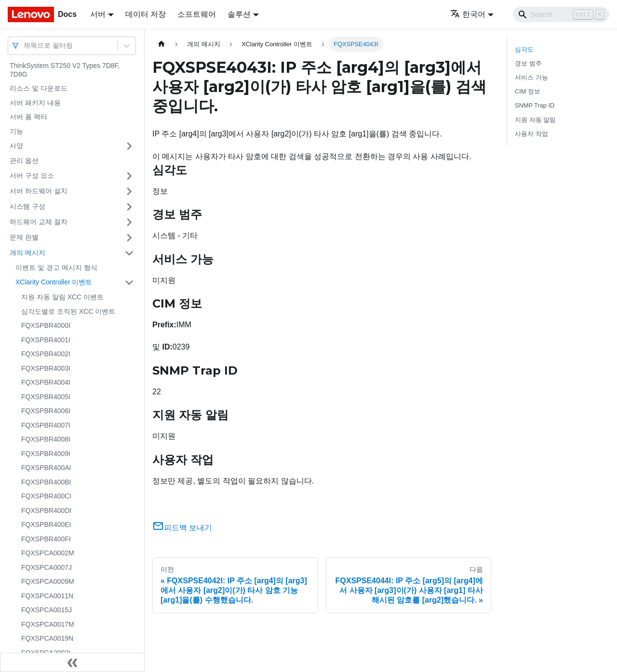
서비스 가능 (531, 77)
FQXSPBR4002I (46, 354)
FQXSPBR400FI (46, 539)
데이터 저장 (146, 14)
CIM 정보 (528, 91)
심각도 (524, 49)
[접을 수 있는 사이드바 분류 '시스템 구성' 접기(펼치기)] (129, 207)
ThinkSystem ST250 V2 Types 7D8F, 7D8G (65, 70)
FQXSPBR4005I (46, 397)
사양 (16, 146)
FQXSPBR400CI (46, 496)
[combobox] (25, 46)
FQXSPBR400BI (46, 482)
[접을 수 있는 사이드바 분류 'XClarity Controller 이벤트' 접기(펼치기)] (129, 282)
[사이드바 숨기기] (72, 662)
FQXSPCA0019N (47, 638)
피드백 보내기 (182, 528)
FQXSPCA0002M (48, 553)
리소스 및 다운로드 (39, 88)
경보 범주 (528, 63)
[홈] (161, 44)
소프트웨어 (197, 14)
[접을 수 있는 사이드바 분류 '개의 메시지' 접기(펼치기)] (129, 253)
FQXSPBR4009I (46, 454)
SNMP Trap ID (535, 105)
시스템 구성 (27, 206)
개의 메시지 (27, 253)
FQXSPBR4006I (46, 411)
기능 (16, 131)
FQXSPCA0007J (47, 567)
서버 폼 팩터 (28, 117)
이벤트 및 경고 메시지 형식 (56, 268)
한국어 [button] (468, 14)
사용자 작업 (531, 134)
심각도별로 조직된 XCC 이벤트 (68, 311)
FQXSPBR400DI (46, 511)
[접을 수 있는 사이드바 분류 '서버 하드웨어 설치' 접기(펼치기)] (129, 191)
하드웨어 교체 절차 (39, 222)
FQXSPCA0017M (48, 624)
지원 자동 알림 (535, 120)
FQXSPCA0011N (47, 596)
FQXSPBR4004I (46, 382)
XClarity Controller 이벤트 (54, 282)
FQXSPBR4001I (46, 340)
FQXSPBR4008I (46, 439)
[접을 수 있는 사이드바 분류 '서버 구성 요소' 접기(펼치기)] (129, 176)
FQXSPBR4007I (46, 425)
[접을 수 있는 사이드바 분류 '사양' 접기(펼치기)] (129, 146)
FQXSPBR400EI (46, 524)
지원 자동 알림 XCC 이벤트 (62, 297)
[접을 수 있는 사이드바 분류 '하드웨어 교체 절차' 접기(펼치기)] (129, 222)
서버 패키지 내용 (35, 103)
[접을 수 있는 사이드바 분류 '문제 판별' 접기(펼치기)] (129, 238)
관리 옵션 (24, 161)
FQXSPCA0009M (48, 581)
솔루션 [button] (239, 14)
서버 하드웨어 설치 (39, 191)
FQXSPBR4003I (46, 368)
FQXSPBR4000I (46, 325)
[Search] (561, 14)
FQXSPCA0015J (47, 610)
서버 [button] (98, 14)
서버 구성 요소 (32, 175)
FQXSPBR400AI (46, 468)
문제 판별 (24, 237)
